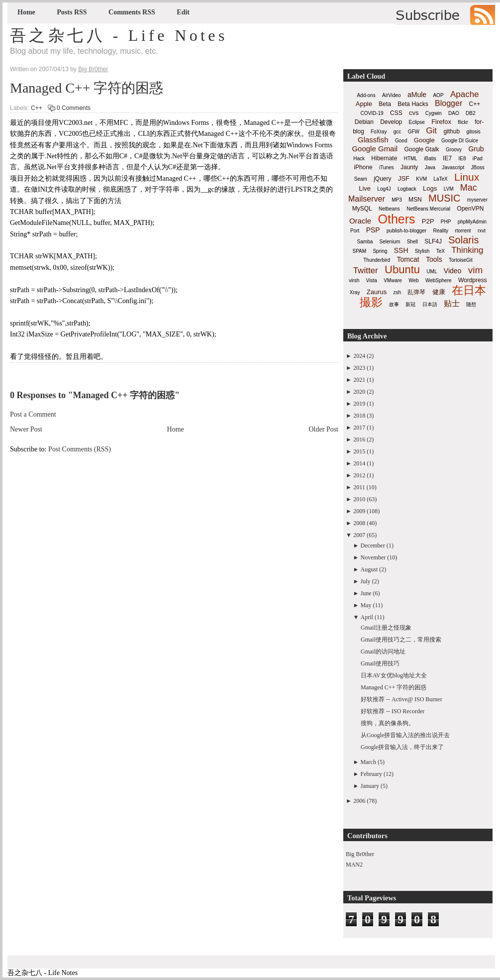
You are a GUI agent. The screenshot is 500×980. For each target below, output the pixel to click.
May (366, 605)
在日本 (469, 290)
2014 (359, 463)
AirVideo (392, 95)
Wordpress (473, 280)
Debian (364, 122)
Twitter (366, 271)
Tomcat (408, 259)
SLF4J (433, 241)
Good (401, 141)
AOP (438, 95)
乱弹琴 (416, 292)
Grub (476, 149)
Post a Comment (33, 414)
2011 (359, 487)
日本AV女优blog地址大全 (394, 675)
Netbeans (389, 209)
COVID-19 (372, 113)
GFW (414, 132)
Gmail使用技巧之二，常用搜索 (401, 640)
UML (432, 272)
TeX (441, 251)
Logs (430, 188)
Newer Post (26, 429)
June (366, 593)
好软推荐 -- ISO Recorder (393, 711)
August (369, 569)
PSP (373, 230)
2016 (359, 439)
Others (396, 219)
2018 (359, 416)
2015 (359, 451)
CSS (396, 113)
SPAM (360, 251)
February (371, 774)
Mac (469, 188)
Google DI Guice (460, 141)
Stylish (422, 251)
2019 (359, 404)
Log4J (384, 189)
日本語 (430, 304)
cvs (414, 113)
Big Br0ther (360, 854)
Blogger (449, 103)
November (373, 557)
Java (430, 167)
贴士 (452, 303)
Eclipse (417, 122)
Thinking (467, 250)
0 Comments (74, 108)
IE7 (447, 158)
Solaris (463, 240)
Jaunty (409, 167)
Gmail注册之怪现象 (386, 628)
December (373, 545)
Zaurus (377, 292)
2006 (359, 801)
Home (26, 12)
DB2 (470, 113)
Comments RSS (132, 12)
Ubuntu (402, 270)
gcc (398, 132)
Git (431, 131)
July (366, 581)
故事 (394, 304)
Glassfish (373, 140)
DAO (454, 113)
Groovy (454, 150)
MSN (415, 200)
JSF (404, 178)
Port (355, 231)
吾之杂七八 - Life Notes (119, 35)
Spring (380, 251)
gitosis (473, 132)
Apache (465, 94)
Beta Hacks (413, 104)
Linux (467, 177)
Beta (385, 104)
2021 (359, 380)
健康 (439, 292)
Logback (407, 189)
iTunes (387, 167)
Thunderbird (377, 260)
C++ (37, 108)
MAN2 (354, 865)
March (368, 762)
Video (453, 271)
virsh (354, 280)
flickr (463, 122)
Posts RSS (72, 12)
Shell (412, 242)
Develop (391, 122)
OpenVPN (470, 209)
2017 (359, 428)
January (370, 786)
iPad (478, 159)
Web (413, 280)
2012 (359, 475)
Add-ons (366, 95)
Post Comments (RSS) (80, 449)
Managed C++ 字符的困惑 (87, 88)
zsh (398, 292)
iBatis (430, 159)
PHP (446, 222)
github (451, 131)
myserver (477, 200)
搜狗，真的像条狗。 (388, 723)
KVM (421, 179)
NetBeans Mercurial (428, 209)
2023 (359, 368)
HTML (411, 159)
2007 (359, 535)
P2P (428, 221)
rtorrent (463, 231)
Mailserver (367, 199)
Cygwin (434, 113)
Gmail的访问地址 (383, 652)
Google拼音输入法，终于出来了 (402, 747)
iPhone (363, 167)
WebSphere (439, 280)
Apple (364, 104)
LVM (449, 189)
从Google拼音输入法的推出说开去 (405, 735)
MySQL (362, 209)
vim (476, 270)
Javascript (453, 167)
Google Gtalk (421, 149)
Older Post (324, 429)
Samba (365, 242)
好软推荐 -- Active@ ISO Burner (401, 699)
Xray (355, 292)
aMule (417, 95)
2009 (359, 511)
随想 (471, 304)
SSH (401, 250)
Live (365, 188)
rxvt (482, 231)
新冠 (410, 304)
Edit (183, 12)
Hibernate (384, 158)
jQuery (382, 179)
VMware (393, 280)
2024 (359, 356)
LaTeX (440, 179)
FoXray (379, 132)
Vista (372, 280)
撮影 (371, 302)
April (367, 617)
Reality (441, 231)
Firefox (441, 122)
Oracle (360, 221)
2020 (359, 392)
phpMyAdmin (472, 222)
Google (424, 140)
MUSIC (444, 198)
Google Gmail (375, 149)
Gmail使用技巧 (380, 663)
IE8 (462, 159)
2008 (359, 523)
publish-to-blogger (406, 231)
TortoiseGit (461, 260)
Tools (434, 259)
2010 (359, 499)
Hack (359, 159)
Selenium (390, 242)
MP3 (397, 200)
